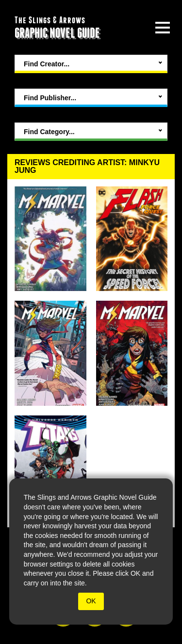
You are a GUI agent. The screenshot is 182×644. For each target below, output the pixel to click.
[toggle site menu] (163, 28)
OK (91, 601)
